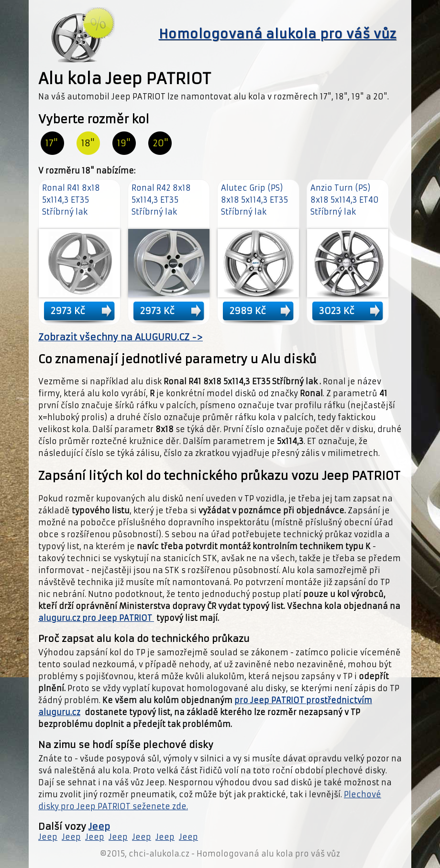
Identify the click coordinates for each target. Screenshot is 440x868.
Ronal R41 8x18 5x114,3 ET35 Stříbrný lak (71, 200)
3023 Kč (337, 311)
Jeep (99, 827)
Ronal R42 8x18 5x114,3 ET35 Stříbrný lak (161, 200)
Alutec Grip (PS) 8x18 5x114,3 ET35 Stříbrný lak (254, 200)
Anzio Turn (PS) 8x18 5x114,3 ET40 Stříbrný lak (345, 200)
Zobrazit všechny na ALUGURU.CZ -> (121, 337)
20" (161, 143)
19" (124, 143)
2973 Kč (68, 311)
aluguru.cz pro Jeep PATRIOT (96, 618)
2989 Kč (248, 311)
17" (52, 143)
